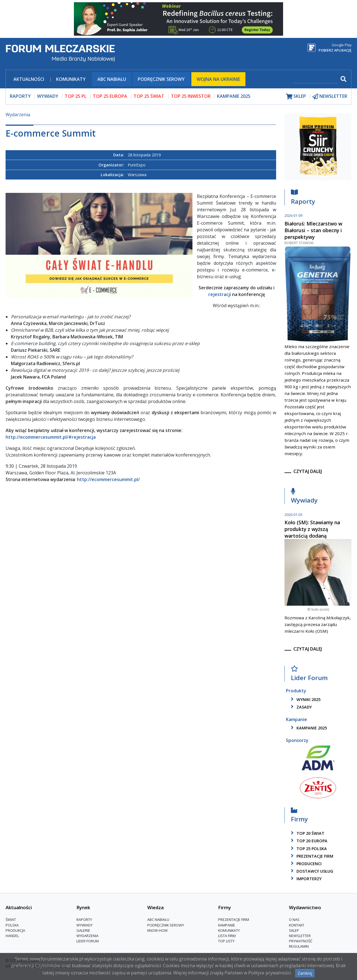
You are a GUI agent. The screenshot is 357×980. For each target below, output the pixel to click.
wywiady (48, 96)
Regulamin (299, 946)
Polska (12, 925)
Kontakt (297, 925)
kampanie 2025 (308, 728)
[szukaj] (315, 80)
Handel (12, 936)
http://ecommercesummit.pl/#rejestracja (51, 437)
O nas (294, 920)
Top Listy (226, 941)
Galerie (83, 930)
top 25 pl (76, 96)
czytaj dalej (308, 471)
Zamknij (305, 973)
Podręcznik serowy (161, 79)
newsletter (330, 96)
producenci (305, 864)
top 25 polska (308, 849)
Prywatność (301, 941)
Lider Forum (309, 675)
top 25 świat (149, 96)
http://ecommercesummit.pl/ (108, 479)
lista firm (227, 936)
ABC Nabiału (112, 79)
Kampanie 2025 (234, 96)
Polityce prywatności (270, 973)
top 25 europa (110, 96)
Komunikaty (71, 79)
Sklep (294, 930)
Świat (11, 920)
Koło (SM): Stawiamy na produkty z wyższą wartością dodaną (312, 529)
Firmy (299, 816)
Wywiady (304, 497)
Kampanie (227, 925)
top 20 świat (307, 833)
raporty (20, 96)
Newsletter (300, 936)
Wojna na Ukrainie (218, 79)
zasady (300, 707)
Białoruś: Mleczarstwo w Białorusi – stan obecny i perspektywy (313, 230)
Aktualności (29, 79)
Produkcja (15, 930)
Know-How (157, 930)
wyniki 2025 (305, 699)
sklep (296, 96)
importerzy (305, 879)
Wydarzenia (18, 115)
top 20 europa (308, 841)
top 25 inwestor (191, 96)
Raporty (303, 198)
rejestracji (220, 294)
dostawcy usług (311, 871)
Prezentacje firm (311, 856)
